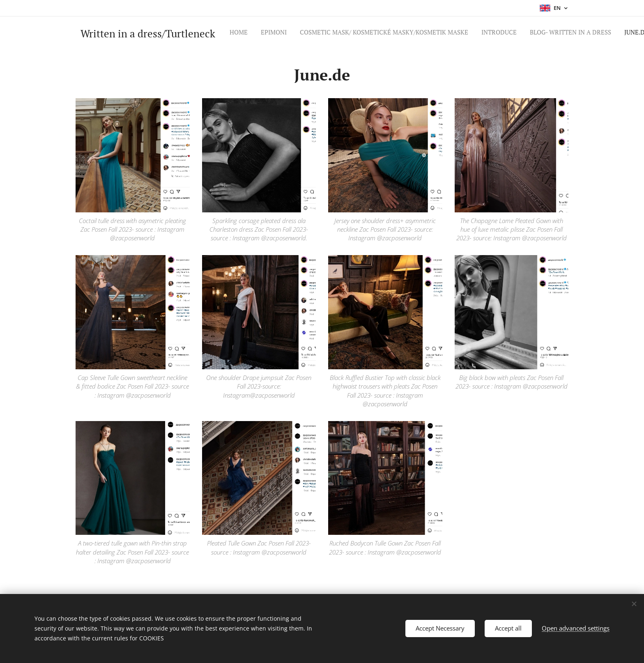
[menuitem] (434, 33)
